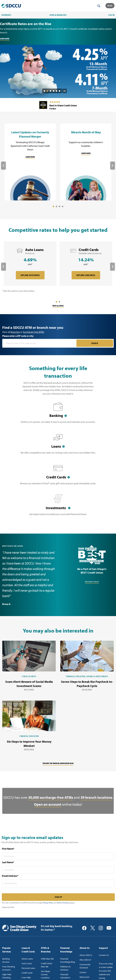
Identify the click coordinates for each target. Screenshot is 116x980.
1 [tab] (44, 91)
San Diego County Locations (45, 974)
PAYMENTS (6, 15)
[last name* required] (58, 870)
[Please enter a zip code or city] (40, 343)
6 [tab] (60, 91)
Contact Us (104, 955)
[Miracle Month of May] (86, 162)
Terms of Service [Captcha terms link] (63, 903)
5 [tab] (56, 91)
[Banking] (58, 415)
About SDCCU (86, 955)
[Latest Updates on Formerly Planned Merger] (30, 162)
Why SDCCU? (85, 960)
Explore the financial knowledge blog (58, 763)
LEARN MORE (5, 39)
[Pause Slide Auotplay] (64, 90)
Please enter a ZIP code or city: (18, 336)
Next (113, 166)
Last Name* (8, 862)
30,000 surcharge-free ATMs (51, 797)
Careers (83, 972)
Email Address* (10, 876)
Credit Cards (27, 973)
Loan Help (26, 977)
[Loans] (58, 445)
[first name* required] (58, 856)
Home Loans (27, 959)
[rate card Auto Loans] (30, 264)
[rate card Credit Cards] (86, 264)
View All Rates (58, 306)
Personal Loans (28, 968)
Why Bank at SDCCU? (92, 582)
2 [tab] (47, 91)
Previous (3, 166)
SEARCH (95, 343)
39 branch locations (96, 797)
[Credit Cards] (58, 476)
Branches (15, 332)
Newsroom (85, 977)
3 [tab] (50, 91)
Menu (110, 6)
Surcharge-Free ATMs (33, 332)
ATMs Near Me (47, 959)
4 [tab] (53, 91)
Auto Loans (27, 963)
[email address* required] (58, 883)
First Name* (8, 849)
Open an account (48, 804)
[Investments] (58, 507)
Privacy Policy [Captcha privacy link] (48, 903)
